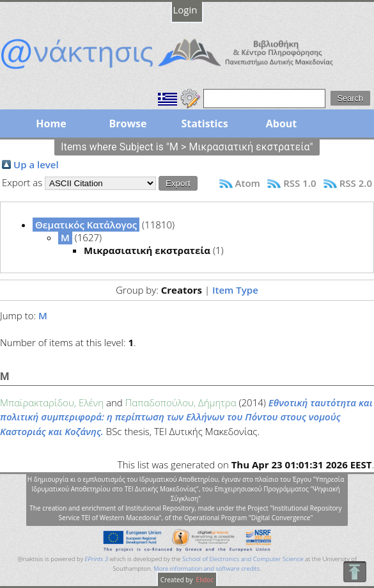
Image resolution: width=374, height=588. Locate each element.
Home (51, 123)
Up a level (36, 164)
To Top (355, 572)
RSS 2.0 (356, 183)
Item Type (235, 290)
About (282, 123)
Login (185, 10)
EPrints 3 (97, 559)
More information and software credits (206, 568)
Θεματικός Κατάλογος (86, 225)
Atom (248, 183)
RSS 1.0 (300, 183)
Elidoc (204, 580)
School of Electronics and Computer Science (243, 559)
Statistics (204, 123)
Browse (128, 123)
